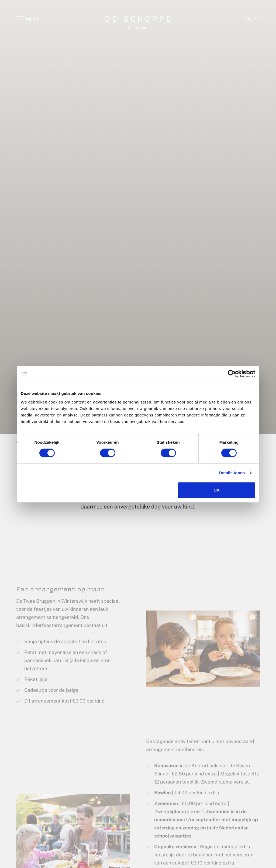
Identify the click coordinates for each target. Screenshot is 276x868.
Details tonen (232, 473)
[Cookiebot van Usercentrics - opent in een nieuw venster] (232, 374)
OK (217, 490)
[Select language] (251, 19)
